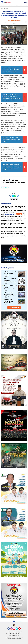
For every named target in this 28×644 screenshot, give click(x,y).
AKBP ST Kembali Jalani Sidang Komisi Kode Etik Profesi (11, 140)
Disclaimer (13, 632)
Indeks (16, 5)
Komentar (14, 199)
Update (19, 214)
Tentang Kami (9, 634)
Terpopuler (9, 5)
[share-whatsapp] (15, 196)
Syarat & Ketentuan (18, 634)
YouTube (20, 629)
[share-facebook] (10, 196)
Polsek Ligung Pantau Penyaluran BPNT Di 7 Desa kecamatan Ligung (11, 70)
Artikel (22, 5)
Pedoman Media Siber (14, 635)
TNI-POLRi (5, 187)
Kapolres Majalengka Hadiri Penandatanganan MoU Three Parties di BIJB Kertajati (14, 181)
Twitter (17, 629)
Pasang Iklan (19, 632)
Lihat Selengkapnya (14, 307)
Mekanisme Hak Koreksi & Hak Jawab (14, 637)
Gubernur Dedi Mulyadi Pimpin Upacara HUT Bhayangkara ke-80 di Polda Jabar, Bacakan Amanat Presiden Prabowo (10, 301)
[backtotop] (14, 622)
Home (3, 5)
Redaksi (8, 632)
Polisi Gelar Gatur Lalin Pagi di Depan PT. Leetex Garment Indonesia (10, 274)
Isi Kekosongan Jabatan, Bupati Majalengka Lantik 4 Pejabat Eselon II (9, 294)
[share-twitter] (13, 196)
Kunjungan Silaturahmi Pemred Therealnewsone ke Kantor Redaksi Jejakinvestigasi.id (10, 287)
